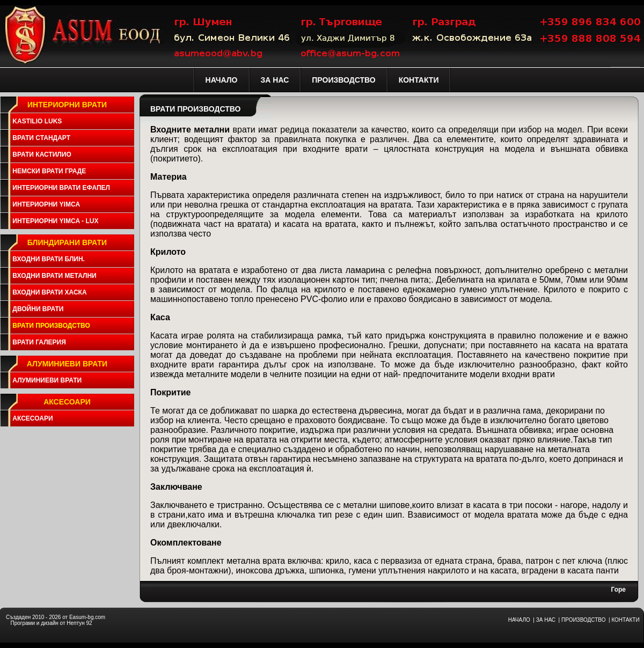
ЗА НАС (546, 620)
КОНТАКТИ (625, 620)
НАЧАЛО (519, 620)
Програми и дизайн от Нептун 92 (51, 623)
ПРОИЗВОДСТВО (583, 620)
